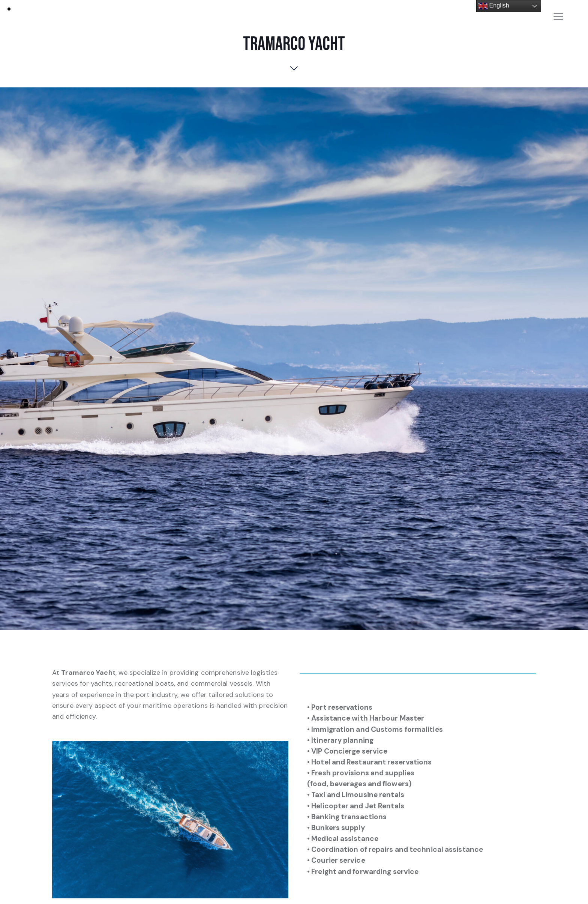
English (494, 6)
